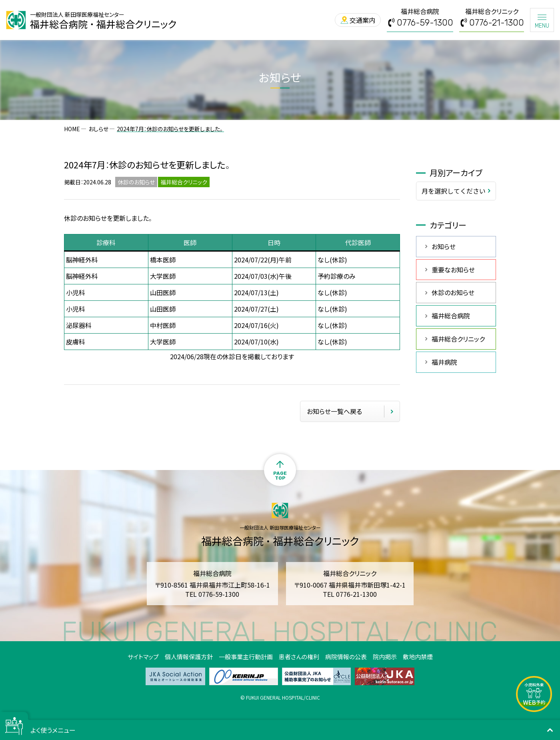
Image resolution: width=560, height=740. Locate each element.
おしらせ (98, 129)
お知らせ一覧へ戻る (334, 411)
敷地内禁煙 (418, 657)
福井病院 (444, 362)
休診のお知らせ (453, 292)
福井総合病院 (451, 316)
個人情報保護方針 (189, 657)
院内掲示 (385, 657)
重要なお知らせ (453, 270)
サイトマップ (143, 657)
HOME (72, 129)
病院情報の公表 (346, 657)
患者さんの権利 (299, 657)
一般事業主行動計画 (246, 657)
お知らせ (444, 246)
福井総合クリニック (458, 339)
